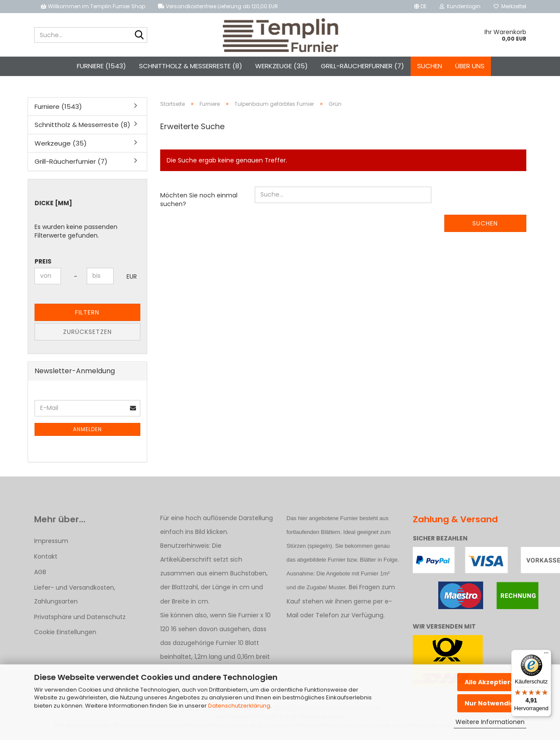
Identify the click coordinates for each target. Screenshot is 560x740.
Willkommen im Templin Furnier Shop (93, 6)
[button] (420, 6)
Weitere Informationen (490, 722)
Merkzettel (510, 6)
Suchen (430, 66)
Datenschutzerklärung (239, 706)
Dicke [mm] (53, 203)
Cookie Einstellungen (65, 632)
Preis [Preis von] (43, 261)
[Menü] (546, 655)
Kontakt (46, 556)
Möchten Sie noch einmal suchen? (199, 200)
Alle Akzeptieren (492, 682)
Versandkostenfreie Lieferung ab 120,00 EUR (218, 6)
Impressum (51, 541)
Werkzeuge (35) (282, 66)
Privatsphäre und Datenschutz (80, 617)
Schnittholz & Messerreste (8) (191, 66)
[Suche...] (139, 35)
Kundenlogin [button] (460, 6)
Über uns (470, 66)
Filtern (87, 312)
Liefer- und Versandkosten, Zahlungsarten (75, 594)
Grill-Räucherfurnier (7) (362, 66)
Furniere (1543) (101, 66)
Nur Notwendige (492, 703)
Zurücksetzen (87, 332)
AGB (40, 572)
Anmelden (87, 429)
